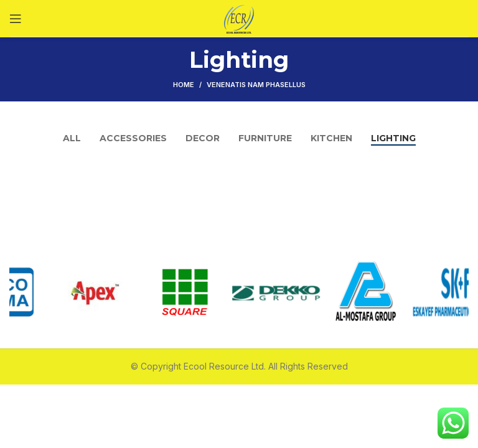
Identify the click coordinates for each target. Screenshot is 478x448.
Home (184, 85)
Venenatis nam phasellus (256, 85)
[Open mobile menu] (16, 19)
